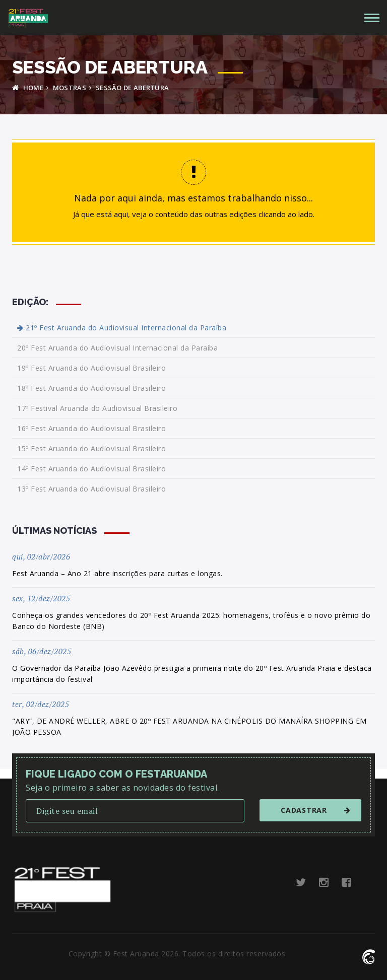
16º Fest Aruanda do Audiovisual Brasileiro (91, 428)
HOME (28, 88)
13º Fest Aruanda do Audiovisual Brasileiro (91, 489)
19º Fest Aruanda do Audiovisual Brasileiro (91, 368)
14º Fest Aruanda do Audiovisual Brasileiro (91, 469)
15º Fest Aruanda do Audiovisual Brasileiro (91, 448)
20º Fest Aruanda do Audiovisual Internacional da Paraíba (117, 348)
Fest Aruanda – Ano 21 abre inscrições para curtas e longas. (117, 573)
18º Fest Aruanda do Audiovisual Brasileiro (91, 388)
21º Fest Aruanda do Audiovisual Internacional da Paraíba (122, 328)
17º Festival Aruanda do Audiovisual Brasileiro (97, 408)
